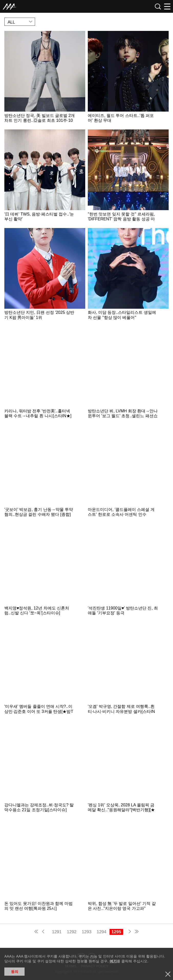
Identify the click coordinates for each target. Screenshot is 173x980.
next (129, 932)
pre (44, 932)
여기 (113, 961)
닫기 (168, 974)
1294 (102, 932)
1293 (86, 932)
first (37, 932)
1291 (57, 932)
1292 (72, 932)
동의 (15, 972)
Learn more (45, 79)
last (136, 932)
